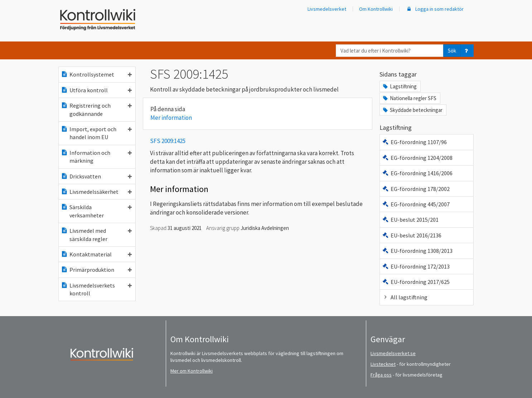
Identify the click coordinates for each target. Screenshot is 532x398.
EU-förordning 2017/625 (416, 282)
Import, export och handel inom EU (96, 133)
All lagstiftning (405, 297)
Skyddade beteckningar (412, 110)
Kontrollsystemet (96, 74)
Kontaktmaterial (96, 254)
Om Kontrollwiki (376, 9)
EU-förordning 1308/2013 (417, 251)
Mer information (171, 118)
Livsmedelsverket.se (393, 353)
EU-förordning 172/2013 (416, 266)
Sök (452, 51)
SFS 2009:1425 (168, 141)
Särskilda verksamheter (96, 211)
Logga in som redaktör (435, 9)
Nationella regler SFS (409, 98)
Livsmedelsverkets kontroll (96, 289)
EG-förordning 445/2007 (416, 204)
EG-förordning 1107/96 (414, 142)
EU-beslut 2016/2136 (412, 235)
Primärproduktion (96, 270)
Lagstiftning (399, 86)
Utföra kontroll (96, 90)
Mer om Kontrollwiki (192, 371)
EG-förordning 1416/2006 (417, 173)
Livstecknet (383, 364)
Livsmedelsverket (327, 9)
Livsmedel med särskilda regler (96, 235)
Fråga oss (381, 375)
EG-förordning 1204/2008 (417, 158)
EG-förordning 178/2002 (416, 189)
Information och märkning (96, 157)
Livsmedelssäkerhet (96, 192)
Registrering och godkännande (96, 109)
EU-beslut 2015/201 (410, 220)
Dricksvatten (96, 176)
